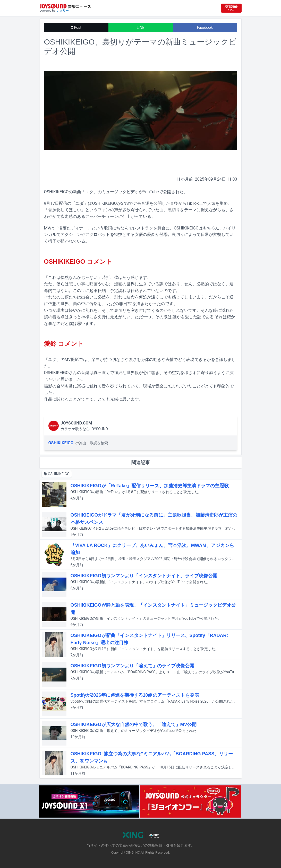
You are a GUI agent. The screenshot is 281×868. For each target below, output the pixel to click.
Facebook (205, 28)
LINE (140, 28)
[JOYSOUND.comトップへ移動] (231, 8)
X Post (76, 28)
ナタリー (63, 11)
